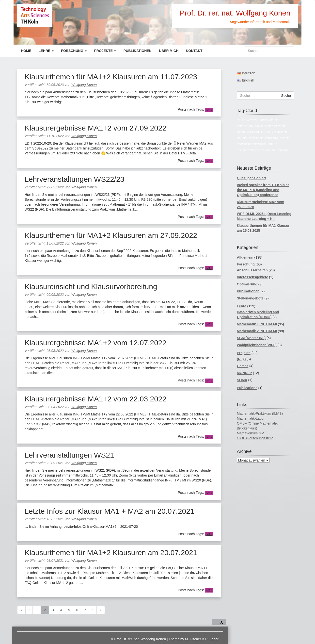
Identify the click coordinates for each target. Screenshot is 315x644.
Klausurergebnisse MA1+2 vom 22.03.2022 (95, 399)
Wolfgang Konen (84, 85)
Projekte (105, 51)
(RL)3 (241, 359)
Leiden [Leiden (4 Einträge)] (254, 132)
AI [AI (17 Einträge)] (245, 120)
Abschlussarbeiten (252, 270)
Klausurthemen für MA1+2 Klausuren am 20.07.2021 (111, 553)
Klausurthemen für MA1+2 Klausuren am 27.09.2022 (111, 235)
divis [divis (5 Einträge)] (260, 126)
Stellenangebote (250, 298)
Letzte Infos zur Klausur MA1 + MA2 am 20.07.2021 (110, 511)
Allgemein (245, 257)
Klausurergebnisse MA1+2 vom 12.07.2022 (95, 343)
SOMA (242, 380)
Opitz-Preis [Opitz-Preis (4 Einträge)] (256, 138)
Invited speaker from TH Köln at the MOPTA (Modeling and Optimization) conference (263, 190)
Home (26, 51)
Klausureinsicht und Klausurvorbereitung (91, 287)
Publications (247, 388)
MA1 (209, 110)
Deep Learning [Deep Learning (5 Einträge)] (247, 126)
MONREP (244, 373)
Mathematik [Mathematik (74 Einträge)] (279, 132)
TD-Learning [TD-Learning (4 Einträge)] (280, 150)
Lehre (46, 51)
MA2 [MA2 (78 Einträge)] (268, 132)
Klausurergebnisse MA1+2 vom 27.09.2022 (95, 128)
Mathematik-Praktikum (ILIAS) (260, 413)
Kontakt (194, 51)
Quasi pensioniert (252, 178)
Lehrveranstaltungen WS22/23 (74, 179)
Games (243, 366)
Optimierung (247, 284)
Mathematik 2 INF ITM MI (257, 331)
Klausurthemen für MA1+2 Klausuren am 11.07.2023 (111, 77)
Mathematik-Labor (251, 418)
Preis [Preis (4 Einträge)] (286, 138)
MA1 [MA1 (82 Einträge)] (262, 132)
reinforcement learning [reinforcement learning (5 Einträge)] (254, 150)
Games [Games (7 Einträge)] (269, 126)
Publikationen (138, 51)
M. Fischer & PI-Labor (202, 639)
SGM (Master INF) (251, 338)
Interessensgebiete (253, 277)
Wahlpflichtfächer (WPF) (257, 345)
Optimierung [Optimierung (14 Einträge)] (273, 138)
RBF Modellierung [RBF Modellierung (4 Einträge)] (265, 144)
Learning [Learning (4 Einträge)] (243, 132)
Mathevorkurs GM (251, 433)
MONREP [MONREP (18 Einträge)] (242, 138)
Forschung (74, 51)
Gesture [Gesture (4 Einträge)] (280, 126)
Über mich (169, 51)
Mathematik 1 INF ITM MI (257, 324)
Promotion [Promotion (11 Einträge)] (244, 144)
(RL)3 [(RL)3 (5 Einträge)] (240, 120)
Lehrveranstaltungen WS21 (69, 455)
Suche (286, 96)
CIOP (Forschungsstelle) (256, 438)
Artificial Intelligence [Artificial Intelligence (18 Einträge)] (262, 120)
